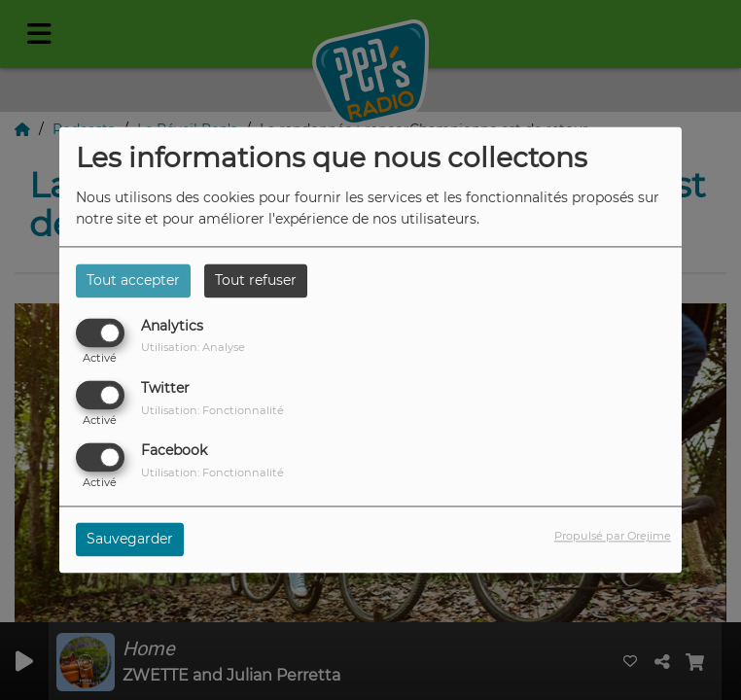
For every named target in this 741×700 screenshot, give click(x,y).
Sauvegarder (130, 540)
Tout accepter (133, 280)
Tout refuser (256, 280)
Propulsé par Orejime (613, 537)
